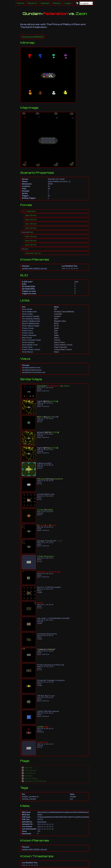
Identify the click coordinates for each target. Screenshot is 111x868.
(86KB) (32, 37)
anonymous (42, 822)
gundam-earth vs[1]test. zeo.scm (34, 268)
